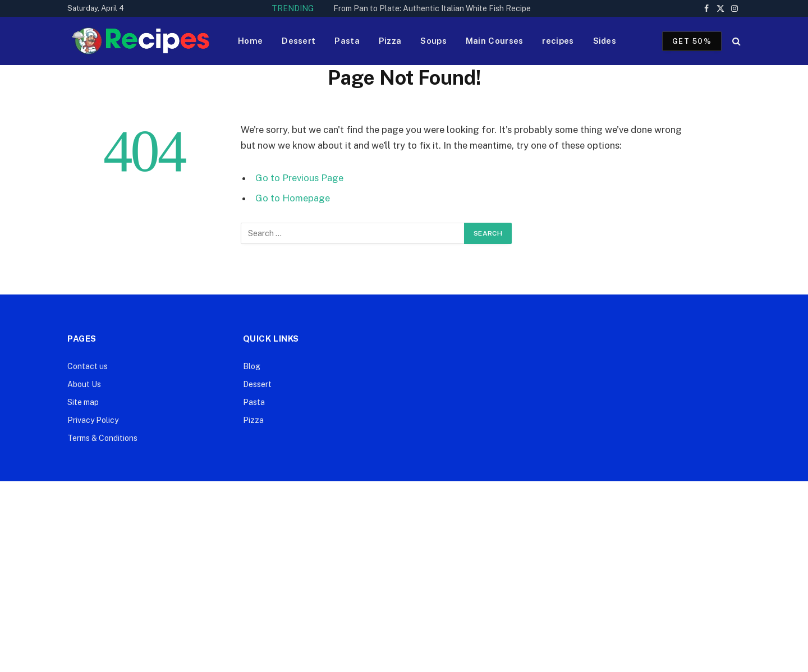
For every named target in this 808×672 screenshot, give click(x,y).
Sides (605, 41)
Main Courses (495, 41)
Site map (83, 402)
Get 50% (692, 41)
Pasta (347, 41)
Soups (433, 41)
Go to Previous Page (299, 178)
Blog (252, 366)
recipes (558, 41)
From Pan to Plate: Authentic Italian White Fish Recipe (432, 8)
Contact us (88, 366)
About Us (84, 384)
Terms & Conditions (102, 438)
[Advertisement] (404, 577)
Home (250, 41)
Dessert (299, 41)
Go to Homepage (293, 198)
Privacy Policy (93, 420)
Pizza (390, 41)
